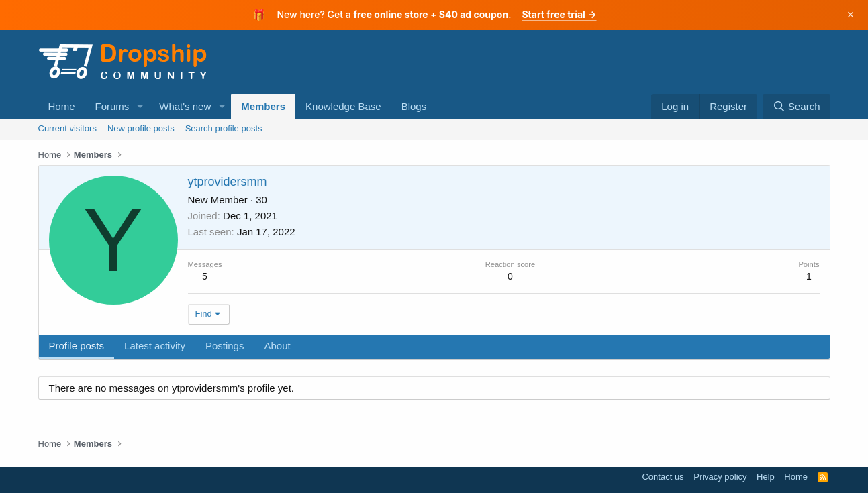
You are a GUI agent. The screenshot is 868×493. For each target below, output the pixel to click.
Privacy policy (720, 477)
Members (263, 106)
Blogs (414, 106)
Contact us (663, 477)
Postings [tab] (225, 346)
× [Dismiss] (851, 15)
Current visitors (67, 128)
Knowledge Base (343, 106)
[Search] (797, 106)
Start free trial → (559, 14)
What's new (185, 106)
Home (62, 106)
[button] (140, 106)
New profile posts (141, 128)
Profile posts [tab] (77, 346)
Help (766, 477)
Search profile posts (224, 128)
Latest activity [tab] (155, 346)
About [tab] (277, 346)
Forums (112, 106)
